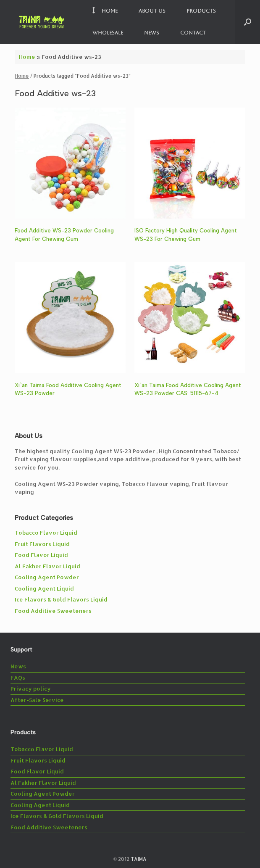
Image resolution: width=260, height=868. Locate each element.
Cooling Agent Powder (47, 577)
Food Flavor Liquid (41, 555)
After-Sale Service (37, 700)
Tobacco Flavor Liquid (46, 533)
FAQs (18, 678)
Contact (193, 33)
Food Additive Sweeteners (53, 611)
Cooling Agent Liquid (44, 588)
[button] (248, 22)
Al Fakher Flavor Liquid (47, 566)
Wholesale (108, 33)
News (152, 33)
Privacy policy (31, 689)
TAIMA (139, 859)
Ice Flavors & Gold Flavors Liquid (61, 599)
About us (152, 11)
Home (105, 11)
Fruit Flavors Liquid (42, 544)
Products (201, 11)
